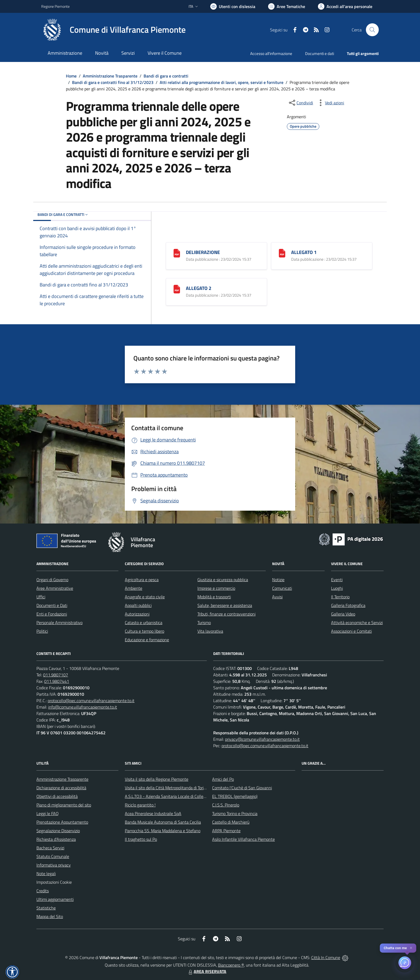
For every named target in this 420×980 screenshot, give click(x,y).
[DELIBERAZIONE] (177, 253)
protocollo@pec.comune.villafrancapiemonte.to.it (91, 701)
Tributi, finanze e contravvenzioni (226, 614)
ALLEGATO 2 (199, 288)
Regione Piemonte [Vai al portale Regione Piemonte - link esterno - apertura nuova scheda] (55, 6)
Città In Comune (326, 957)
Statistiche (46, 908)
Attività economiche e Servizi (357, 622)
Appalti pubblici (138, 605)
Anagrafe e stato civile (145, 597)
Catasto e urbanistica (144, 622)
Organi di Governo (52, 580)
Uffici (41, 597)
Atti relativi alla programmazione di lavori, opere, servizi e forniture (222, 82)
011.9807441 (57, 681)
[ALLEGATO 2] (177, 288)
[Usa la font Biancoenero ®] (233, 6)
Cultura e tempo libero (145, 631)
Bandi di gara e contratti (166, 76)
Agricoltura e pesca (142, 580)
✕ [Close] (411, 948)
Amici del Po (223, 779)
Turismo (204, 622)
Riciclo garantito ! (140, 805)
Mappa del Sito (50, 916)
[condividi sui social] (301, 103)
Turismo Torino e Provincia (235, 813)
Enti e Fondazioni (52, 614)
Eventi (337, 580)
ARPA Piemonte (226, 831)
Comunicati (282, 588)
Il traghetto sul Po (141, 839)
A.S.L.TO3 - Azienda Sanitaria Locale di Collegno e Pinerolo (177, 796)
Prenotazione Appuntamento (62, 822)
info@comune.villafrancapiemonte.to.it (83, 707)
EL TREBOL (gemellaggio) (235, 796)
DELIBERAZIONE (203, 252)
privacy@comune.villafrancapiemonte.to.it (262, 739)
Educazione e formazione (147, 640)
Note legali (46, 874)
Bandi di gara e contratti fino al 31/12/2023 (113, 82)
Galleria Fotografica (348, 605)
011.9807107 (56, 675)
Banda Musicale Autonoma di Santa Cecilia (163, 822)
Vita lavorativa (210, 631)
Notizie (278, 580)
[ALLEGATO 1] (282, 253)
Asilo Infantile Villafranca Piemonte (243, 839)
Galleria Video (343, 614)
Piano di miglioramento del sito (64, 805)
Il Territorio (340, 597)
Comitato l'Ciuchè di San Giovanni (242, 788)
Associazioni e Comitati (351, 631)
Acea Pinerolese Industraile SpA (153, 813)
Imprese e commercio (216, 588)
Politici (42, 631)
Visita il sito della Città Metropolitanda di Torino (166, 788)
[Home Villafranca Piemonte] (113, 30)
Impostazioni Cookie (54, 882)
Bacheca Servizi (50, 848)
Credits (43, 891)
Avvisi (277, 597)
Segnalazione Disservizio (58, 831)
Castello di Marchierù (231, 822)
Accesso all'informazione (271, 54)
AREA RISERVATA (207, 971)
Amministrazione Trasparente (110, 76)
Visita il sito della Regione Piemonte (157, 779)
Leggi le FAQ (48, 813)
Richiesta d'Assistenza (56, 839)
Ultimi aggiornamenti (55, 899)
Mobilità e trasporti (214, 597)
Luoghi (337, 588)
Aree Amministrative (55, 588)
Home (71, 76)
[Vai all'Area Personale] (345, 6)
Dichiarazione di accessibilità (61, 788)
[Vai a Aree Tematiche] (287, 6)
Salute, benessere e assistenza (225, 605)
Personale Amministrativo (59, 622)
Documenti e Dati (52, 605)
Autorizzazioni (137, 614)
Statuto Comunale (53, 856)
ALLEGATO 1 (304, 252)
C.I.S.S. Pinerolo (226, 805)
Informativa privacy (54, 865)
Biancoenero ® (231, 965)
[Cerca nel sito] (372, 30)
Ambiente (134, 588)
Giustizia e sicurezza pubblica (223, 580)
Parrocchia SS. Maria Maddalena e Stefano (163, 831)
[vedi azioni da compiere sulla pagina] (330, 103)
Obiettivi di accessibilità (57, 796)
